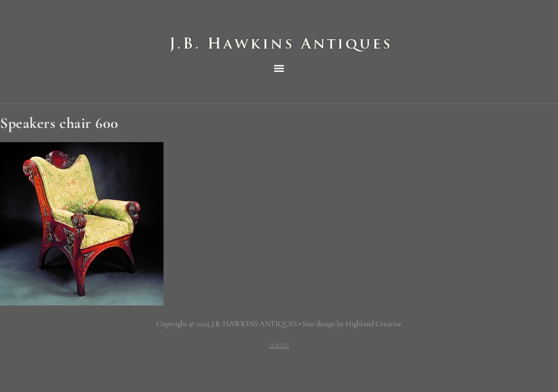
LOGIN (279, 345)
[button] (279, 68)
